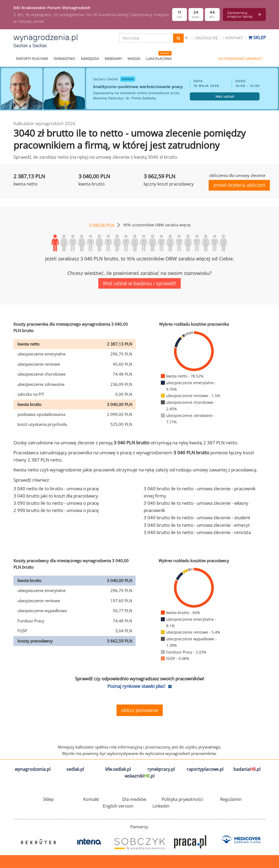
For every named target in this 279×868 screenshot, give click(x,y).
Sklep (257, 37)
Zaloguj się (205, 38)
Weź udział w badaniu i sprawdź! (139, 283)
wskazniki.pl (139, 776)
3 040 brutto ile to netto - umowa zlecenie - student (197, 517)
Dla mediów (134, 799)
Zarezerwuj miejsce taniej (244, 14)
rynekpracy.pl (161, 769)
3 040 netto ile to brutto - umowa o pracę (56, 489)
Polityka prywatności (182, 799)
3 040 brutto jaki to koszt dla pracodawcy (56, 496)
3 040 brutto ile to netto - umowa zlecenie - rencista (197, 532)
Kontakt (233, 38)
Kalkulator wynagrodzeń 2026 (44, 123)
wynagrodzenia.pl (33, 769)
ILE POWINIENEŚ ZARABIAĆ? (240, 59)
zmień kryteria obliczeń (239, 185)
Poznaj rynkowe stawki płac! (136, 686)
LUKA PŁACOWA (159, 59)
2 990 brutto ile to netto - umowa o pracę (56, 510)
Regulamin (231, 799)
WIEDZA (134, 59)
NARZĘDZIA (90, 59)
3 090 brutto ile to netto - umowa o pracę (56, 503)
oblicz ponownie (140, 710)
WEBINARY (113, 59)
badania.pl (247, 769)
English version (118, 806)
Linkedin (161, 806)
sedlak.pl (75, 769)
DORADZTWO (64, 59)
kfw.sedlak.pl (118, 769)
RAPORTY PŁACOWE (32, 59)
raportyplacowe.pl (205, 769)
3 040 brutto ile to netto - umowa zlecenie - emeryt (197, 525)
